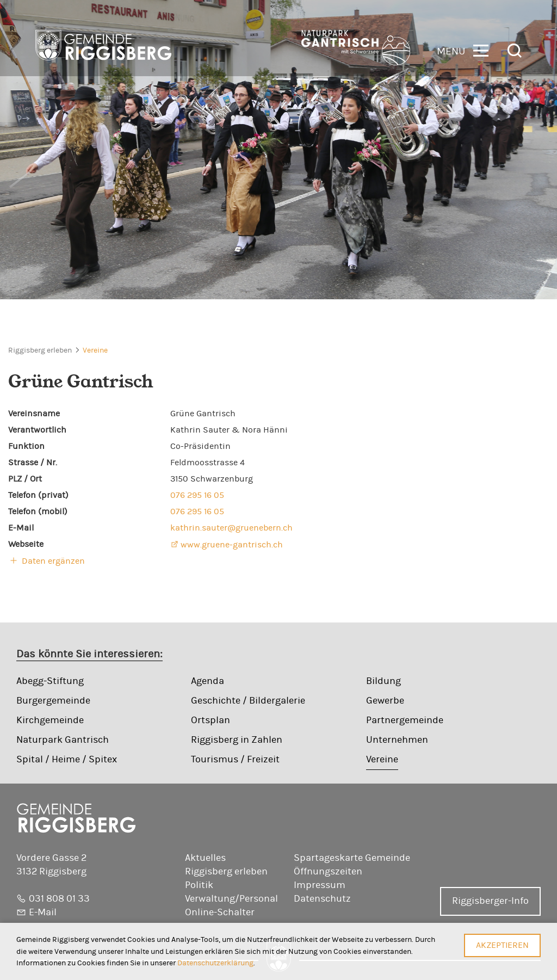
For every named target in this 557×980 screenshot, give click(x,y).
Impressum (320, 885)
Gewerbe (385, 701)
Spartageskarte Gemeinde (352, 858)
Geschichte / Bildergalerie (248, 701)
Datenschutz (322, 899)
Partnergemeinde (405, 720)
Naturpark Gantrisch (63, 740)
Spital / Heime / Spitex (67, 760)
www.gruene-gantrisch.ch (232, 545)
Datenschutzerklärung (215, 963)
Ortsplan (211, 720)
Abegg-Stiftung (50, 681)
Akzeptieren (502, 945)
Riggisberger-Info (490, 901)
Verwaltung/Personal (231, 899)
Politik (199, 885)
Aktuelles (205, 858)
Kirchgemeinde (50, 720)
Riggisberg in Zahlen (237, 740)
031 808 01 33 (59, 899)
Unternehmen (397, 740)
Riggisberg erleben (40, 350)
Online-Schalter (220, 913)
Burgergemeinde (53, 701)
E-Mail (43, 913)
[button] (463, 50)
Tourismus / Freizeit (235, 760)
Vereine (95, 350)
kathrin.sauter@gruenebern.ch (231, 528)
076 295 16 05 (197, 495)
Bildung (383, 681)
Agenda (208, 681)
